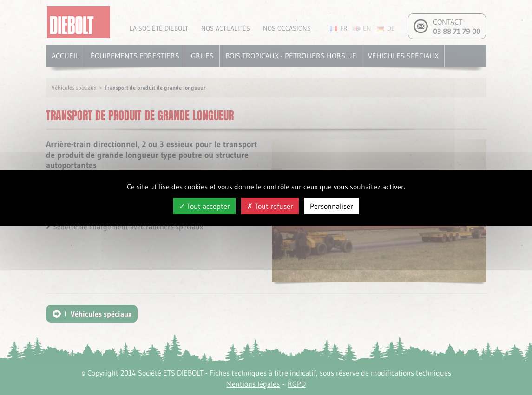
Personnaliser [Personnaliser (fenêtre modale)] (332, 206)
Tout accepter (204, 206)
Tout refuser (270, 206)
